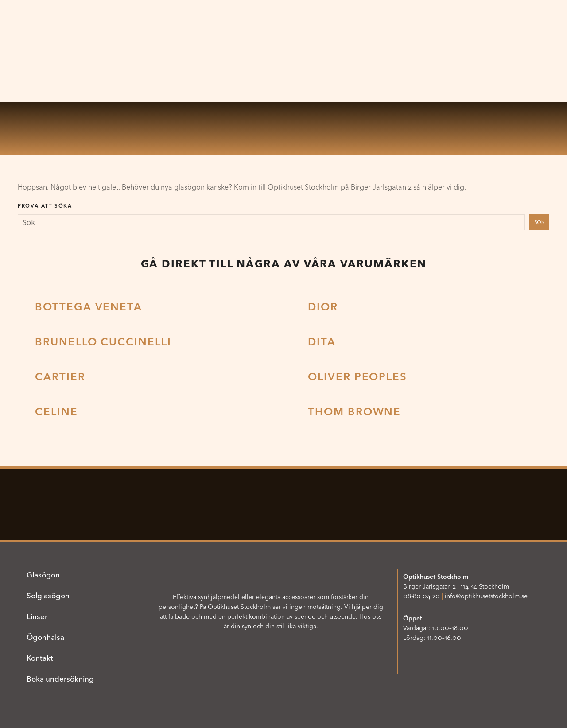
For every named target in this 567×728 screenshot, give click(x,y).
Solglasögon (48, 595)
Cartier (60, 377)
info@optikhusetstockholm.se (486, 596)
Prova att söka (45, 206)
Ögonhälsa (45, 637)
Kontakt (40, 658)
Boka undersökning (60, 679)
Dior (323, 307)
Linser (37, 616)
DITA (322, 342)
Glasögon (43, 575)
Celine (56, 412)
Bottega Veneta (89, 307)
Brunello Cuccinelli (103, 342)
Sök (539, 222)
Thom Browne (354, 412)
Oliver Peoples (357, 377)
